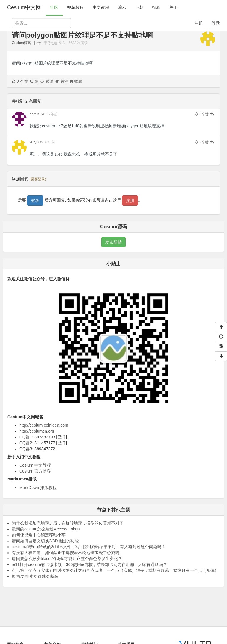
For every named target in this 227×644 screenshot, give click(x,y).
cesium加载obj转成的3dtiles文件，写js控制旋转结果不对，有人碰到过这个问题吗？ (89, 547)
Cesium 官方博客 (35, 471)
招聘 (156, 7)
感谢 (47, 81)
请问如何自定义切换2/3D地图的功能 (45, 541)
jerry (37, 43)
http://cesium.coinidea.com (44, 425)
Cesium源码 (21, 43)
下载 (139, 7)
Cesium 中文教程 (35, 465)
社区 (54, 7)
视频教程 (75, 7)
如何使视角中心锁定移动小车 (39, 535)
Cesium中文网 (24, 7)
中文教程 (101, 7)
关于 (174, 7)
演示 (122, 7)
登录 (216, 23)
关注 (62, 81)
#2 (41, 142)
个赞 (20, 81)
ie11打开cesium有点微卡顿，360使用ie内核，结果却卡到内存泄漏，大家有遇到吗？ (89, 564)
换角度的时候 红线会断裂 (35, 576)
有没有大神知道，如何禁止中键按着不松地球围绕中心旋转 (66, 553)
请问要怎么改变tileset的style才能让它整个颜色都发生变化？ (67, 559)
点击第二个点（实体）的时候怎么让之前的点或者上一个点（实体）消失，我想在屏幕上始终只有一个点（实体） (115, 570)
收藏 (76, 81)
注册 (199, 23)
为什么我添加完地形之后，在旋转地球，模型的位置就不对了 (68, 523)
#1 (44, 114)
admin (34, 114)
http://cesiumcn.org (37, 431)
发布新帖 (113, 242)
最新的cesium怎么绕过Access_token (46, 529)
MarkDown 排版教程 (38, 488)
